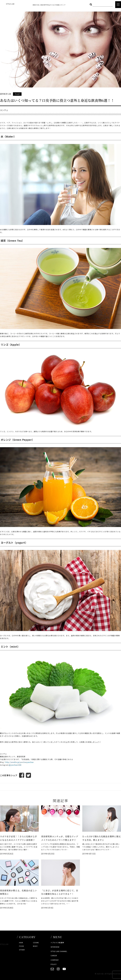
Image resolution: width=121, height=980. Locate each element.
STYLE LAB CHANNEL (59, 951)
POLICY (54, 964)
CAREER (54, 956)
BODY (35, 946)
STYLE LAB (10, 4)
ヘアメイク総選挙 (57, 943)
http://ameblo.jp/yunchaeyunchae (20, 762)
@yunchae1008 (15, 765)
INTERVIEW (55, 947)
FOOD (22, 946)
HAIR (21, 943)
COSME (36, 943)
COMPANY (55, 960)
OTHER (22, 950)
